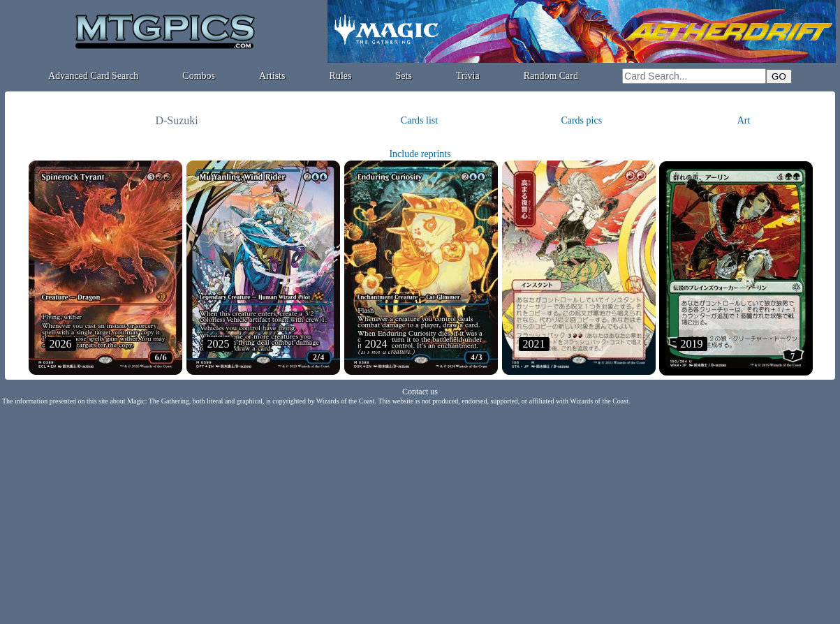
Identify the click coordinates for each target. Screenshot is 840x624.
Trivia (468, 76)
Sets (404, 76)
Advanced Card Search (93, 76)
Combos (199, 76)
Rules (341, 76)
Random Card (551, 76)
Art (744, 120)
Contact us (420, 392)
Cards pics (581, 120)
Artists (272, 76)
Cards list (419, 120)
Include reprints (420, 154)
